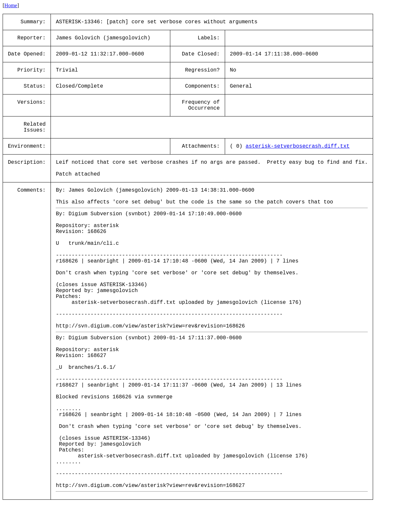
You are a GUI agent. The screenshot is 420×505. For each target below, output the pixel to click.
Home (11, 5)
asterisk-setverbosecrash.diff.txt (298, 146)
